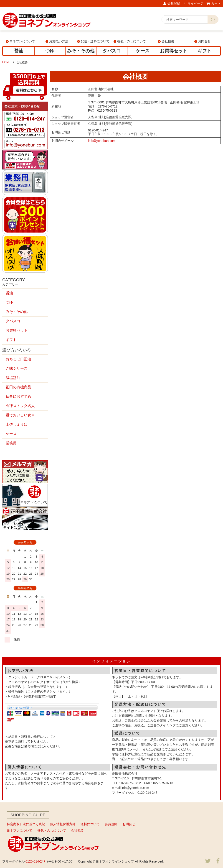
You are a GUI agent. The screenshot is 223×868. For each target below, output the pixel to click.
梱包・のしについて (132, 41)
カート (216, 3)
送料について (90, 824)
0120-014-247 (35, 861)
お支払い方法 (59, 41)
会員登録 (174, 3)
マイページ (195, 3)
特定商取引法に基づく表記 (26, 824)
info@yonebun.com (102, 141)
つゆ (50, 51)
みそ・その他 (81, 51)
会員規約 (111, 824)
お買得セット (174, 51)
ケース (143, 51)
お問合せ (204, 41)
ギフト (205, 51)
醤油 (19, 51)
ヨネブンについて (22, 41)
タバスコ (112, 51)
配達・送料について (95, 41)
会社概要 (168, 41)
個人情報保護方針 (63, 824)
